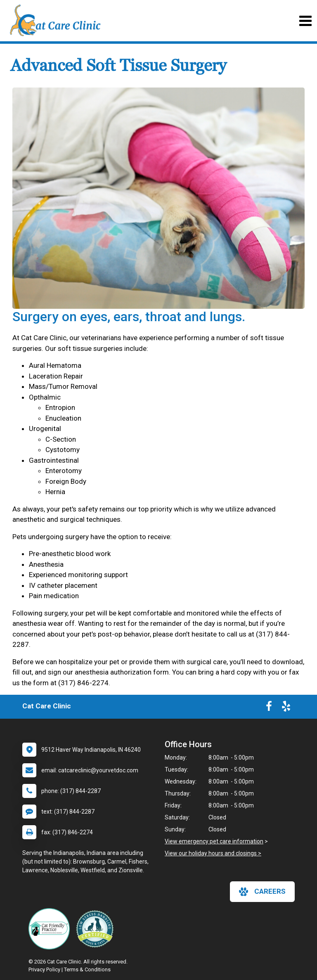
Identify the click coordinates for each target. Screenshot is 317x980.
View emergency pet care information (214, 841)
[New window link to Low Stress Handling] (97, 929)
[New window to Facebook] (269, 708)
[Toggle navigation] (305, 21)
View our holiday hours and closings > (213, 853)
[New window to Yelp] (286, 708)
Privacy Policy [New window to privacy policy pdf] (44, 969)
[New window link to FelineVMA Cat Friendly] (51, 929)
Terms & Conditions (87, 969)
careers (262, 892)
